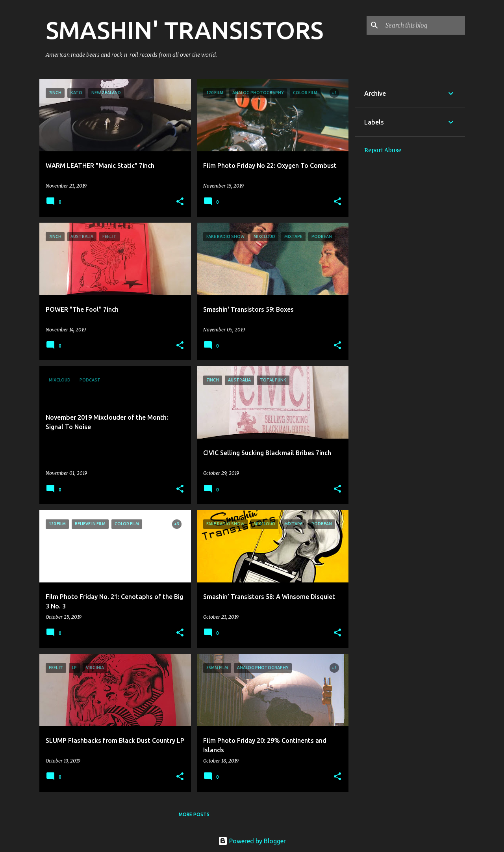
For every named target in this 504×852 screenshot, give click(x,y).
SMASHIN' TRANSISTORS (184, 30)
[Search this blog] (424, 25)
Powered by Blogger (252, 841)
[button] (180, 202)
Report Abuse (383, 150)
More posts (194, 814)
